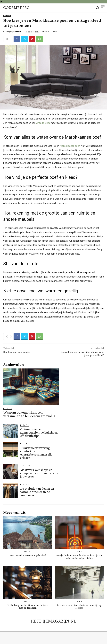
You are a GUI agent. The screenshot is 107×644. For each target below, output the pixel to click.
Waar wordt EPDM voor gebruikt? (28, 555)
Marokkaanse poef (70, 146)
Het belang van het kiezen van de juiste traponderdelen (28, 606)
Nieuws (8, 408)
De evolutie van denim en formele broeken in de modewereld (37, 492)
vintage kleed (43, 123)
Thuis (7, 16)
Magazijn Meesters (15, 31)
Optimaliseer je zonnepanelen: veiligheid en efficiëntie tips (39, 432)
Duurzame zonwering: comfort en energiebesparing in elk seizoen (36, 453)
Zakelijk (25, 466)
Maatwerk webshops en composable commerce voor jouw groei (39, 473)
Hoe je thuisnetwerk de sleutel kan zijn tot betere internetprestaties (79, 557)
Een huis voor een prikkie (17, 352)
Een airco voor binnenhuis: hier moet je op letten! (79, 606)
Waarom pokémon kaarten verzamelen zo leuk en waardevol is (29, 414)
